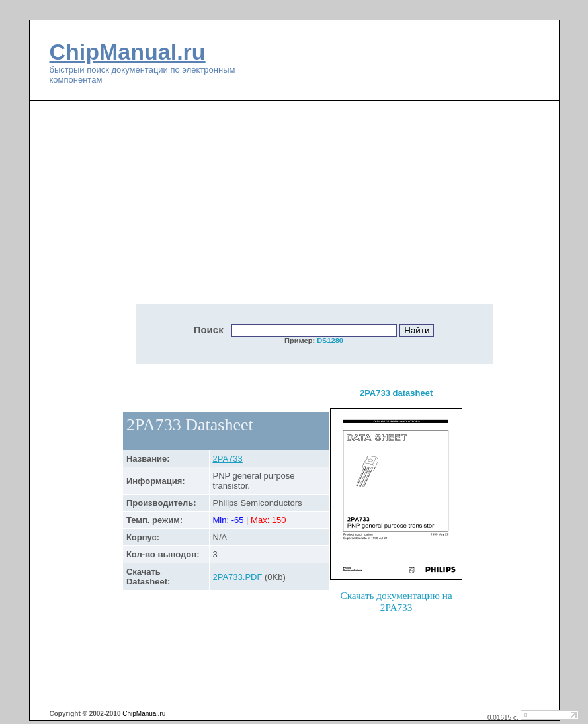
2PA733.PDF (238, 577)
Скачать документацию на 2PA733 (397, 601)
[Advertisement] (202, 210)
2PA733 (228, 459)
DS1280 (330, 341)
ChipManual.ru (128, 52)
